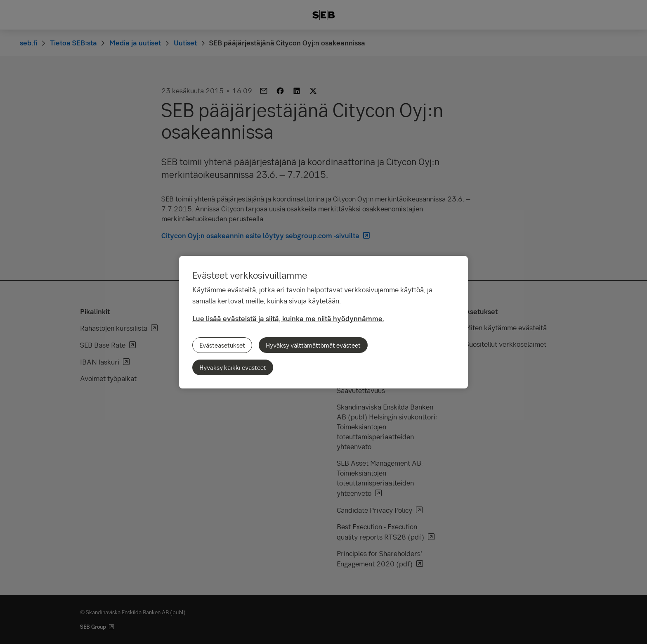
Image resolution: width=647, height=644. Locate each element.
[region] (323, 322)
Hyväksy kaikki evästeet (233, 367)
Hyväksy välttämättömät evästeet (313, 345)
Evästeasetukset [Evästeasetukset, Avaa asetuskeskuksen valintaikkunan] (222, 345)
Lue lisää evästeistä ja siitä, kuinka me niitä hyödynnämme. (288, 318)
